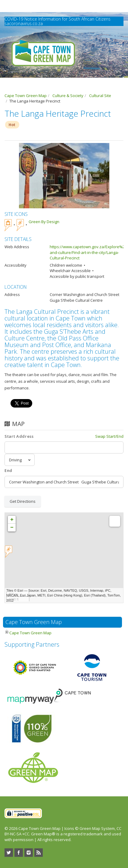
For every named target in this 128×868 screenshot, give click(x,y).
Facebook (19, 853)
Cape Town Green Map (30, 633)
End (8, 470)
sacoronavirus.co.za (24, 23)
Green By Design (44, 222)
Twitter (9, 853)
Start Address (19, 436)
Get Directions (23, 501)
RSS (39, 853)
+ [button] (12, 520)
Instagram (29, 853)
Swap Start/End (109, 436)
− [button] (12, 528)
